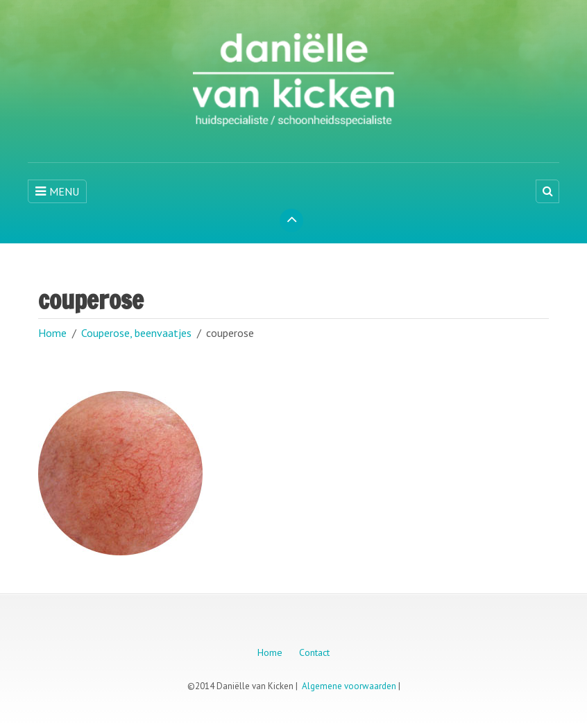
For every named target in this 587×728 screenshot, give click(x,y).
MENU (57, 191)
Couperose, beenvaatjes (136, 333)
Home (52, 333)
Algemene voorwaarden (349, 686)
